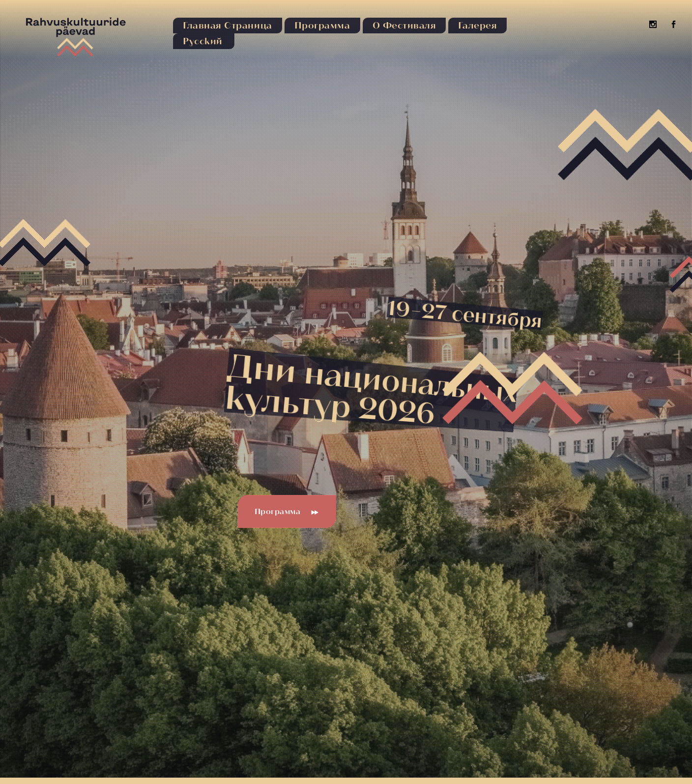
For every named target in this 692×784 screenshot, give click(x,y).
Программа (287, 512)
